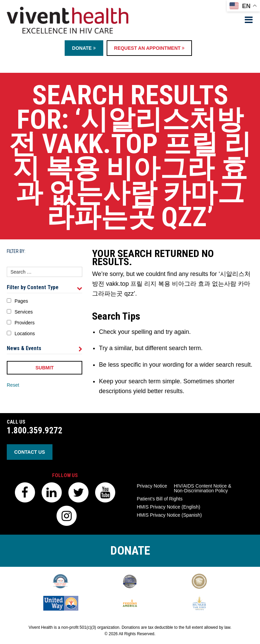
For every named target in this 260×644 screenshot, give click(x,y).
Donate (84, 48)
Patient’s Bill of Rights (160, 499)
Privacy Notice (152, 486)
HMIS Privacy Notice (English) (169, 507)
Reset (13, 385)
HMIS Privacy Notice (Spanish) (169, 515)
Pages (21, 301)
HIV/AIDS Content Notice (202, 488)
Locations (25, 334)
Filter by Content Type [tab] (45, 287)
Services (24, 312)
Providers (25, 323)
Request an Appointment (149, 48)
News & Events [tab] (45, 348)
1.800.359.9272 (35, 431)
